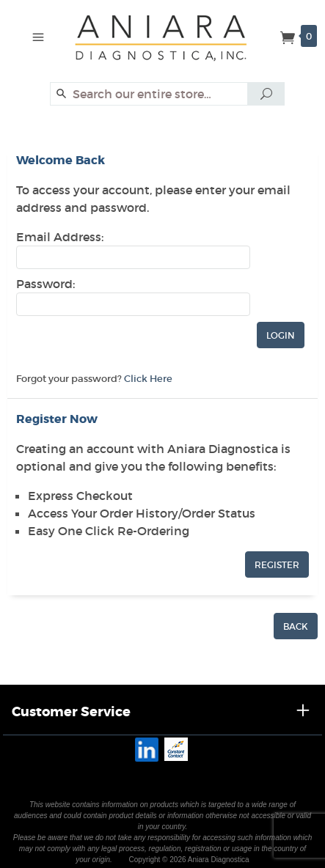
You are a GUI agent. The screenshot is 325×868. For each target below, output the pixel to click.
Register (277, 565)
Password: (45, 284)
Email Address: (60, 237)
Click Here (148, 379)
